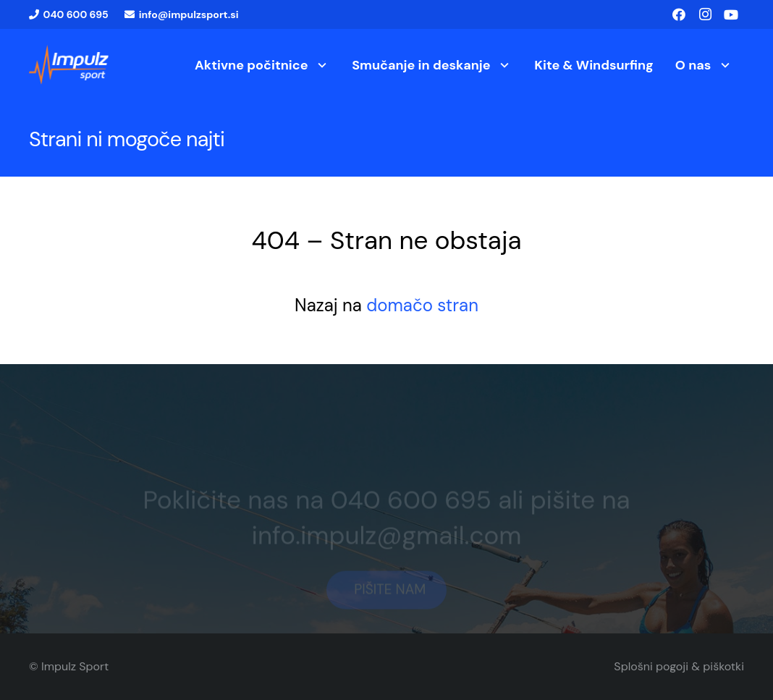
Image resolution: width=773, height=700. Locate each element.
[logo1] (69, 65)
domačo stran (422, 305)
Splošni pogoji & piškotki (679, 666)
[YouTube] (731, 14)
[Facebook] (679, 14)
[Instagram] (705, 14)
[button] (320, 65)
